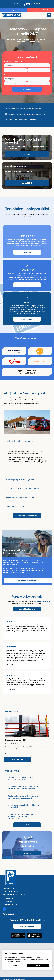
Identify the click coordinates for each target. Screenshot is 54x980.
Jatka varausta (27, 89)
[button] (27, 441)
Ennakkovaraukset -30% (16, 740)
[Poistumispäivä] (27, 79)
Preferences (16, 965)
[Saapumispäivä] (27, 65)
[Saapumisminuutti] (39, 70)
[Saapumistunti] (15, 70)
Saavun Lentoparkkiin (13, 62)
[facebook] (4, 909)
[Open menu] (49, 15)
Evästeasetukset (21, 979)
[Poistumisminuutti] (39, 83)
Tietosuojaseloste (8, 979)
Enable (38, 965)
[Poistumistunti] (15, 83)
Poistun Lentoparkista (13, 75)
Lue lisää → (9, 754)
